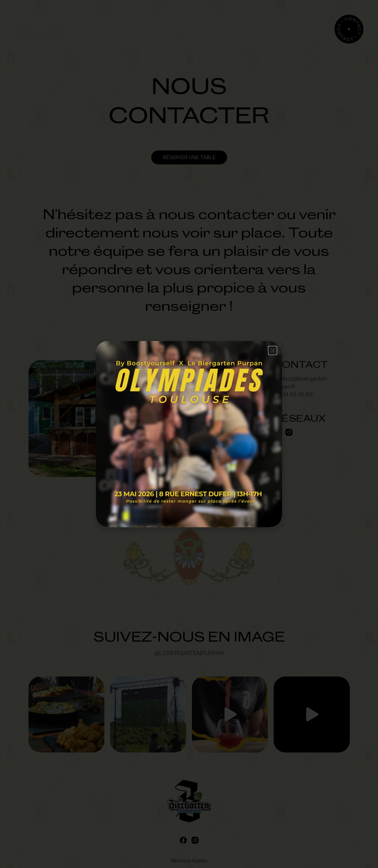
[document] (189, 434)
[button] (273, 350)
